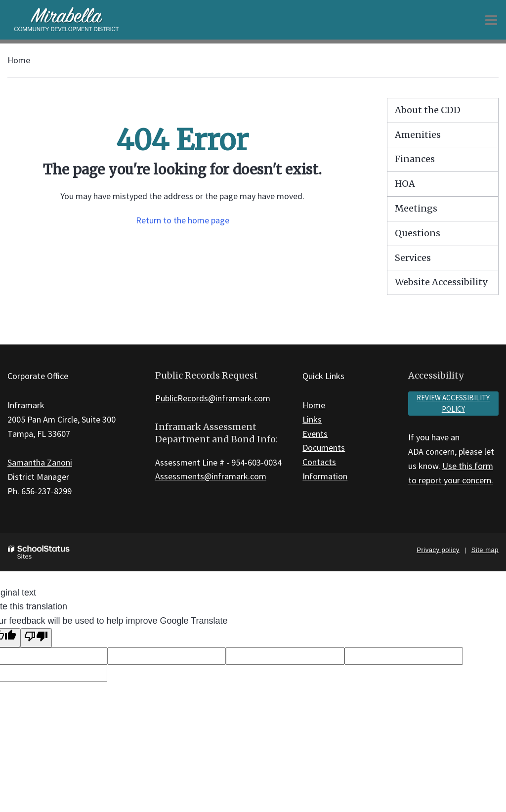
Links (312, 419)
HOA (405, 184)
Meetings (416, 208)
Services (413, 258)
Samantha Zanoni (40, 462)
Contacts (319, 462)
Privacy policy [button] (438, 550)
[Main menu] (491, 20)
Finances (415, 159)
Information (325, 476)
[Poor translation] (36, 638)
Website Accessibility (441, 282)
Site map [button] (485, 550)
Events (315, 434)
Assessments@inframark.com (211, 476)
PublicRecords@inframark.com (213, 398)
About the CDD (428, 110)
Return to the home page (183, 220)
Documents (324, 448)
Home (19, 60)
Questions (418, 233)
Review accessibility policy (453, 403)
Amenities (418, 135)
